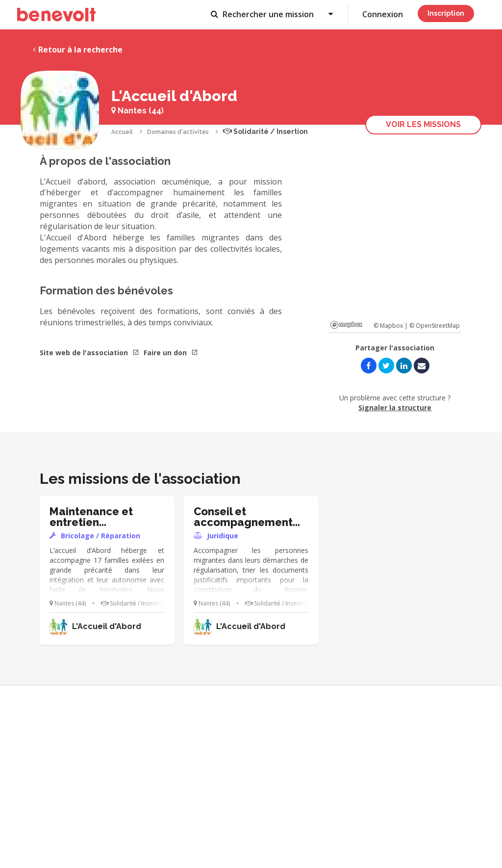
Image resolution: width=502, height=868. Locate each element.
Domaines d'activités (178, 132)
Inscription (446, 13)
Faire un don (171, 353)
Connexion (383, 14)
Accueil (122, 132)
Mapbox (346, 325)
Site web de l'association (89, 353)
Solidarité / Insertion (265, 132)
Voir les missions (423, 124)
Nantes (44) (138, 111)
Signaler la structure (395, 408)
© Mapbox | (391, 326)
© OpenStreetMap (435, 326)
